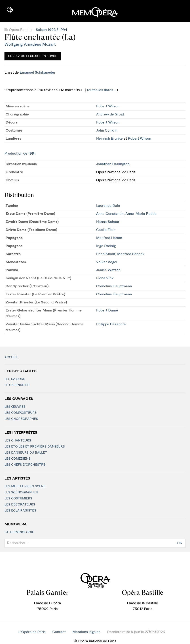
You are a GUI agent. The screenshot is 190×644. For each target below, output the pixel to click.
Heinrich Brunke (109, 139)
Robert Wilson (108, 106)
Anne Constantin (110, 214)
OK (179, 543)
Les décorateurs (20, 505)
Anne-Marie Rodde (141, 214)
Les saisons (15, 379)
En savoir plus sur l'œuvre (33, 56)
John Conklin (107, 130)
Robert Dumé (107, 310)
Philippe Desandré (111, 324)
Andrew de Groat (110, 114)
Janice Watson (108, 270)
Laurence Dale (108, 206)
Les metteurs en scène (25, 486)
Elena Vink (105, 278)
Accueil (11, 357)
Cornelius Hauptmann (114, 286)
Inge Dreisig (106, 246)
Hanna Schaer (108, 222)
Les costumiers (18, 499)
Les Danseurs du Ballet (26, 453)
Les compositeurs (21, 413)
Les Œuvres (15, 407)
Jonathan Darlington (113, 164)
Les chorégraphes (21, 419)
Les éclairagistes (20, 511)
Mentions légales (86, 632)
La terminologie (19, 532)
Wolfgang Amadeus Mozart (30, 44)
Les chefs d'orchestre (25, 465)
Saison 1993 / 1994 (51, 30)
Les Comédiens (17, 459)
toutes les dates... (101, 90)
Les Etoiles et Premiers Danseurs (35, 447)
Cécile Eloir (106, 230)
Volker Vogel (107, 262)
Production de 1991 (20, 154)
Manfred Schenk (131, 254)
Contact (59, 632)
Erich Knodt (106, 254)
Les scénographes (21, 493)
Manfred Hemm (109, 238)
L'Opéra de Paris (32, 632)
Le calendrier (17, 385)
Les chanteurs (18, 441)
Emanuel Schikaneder (38, 73)
